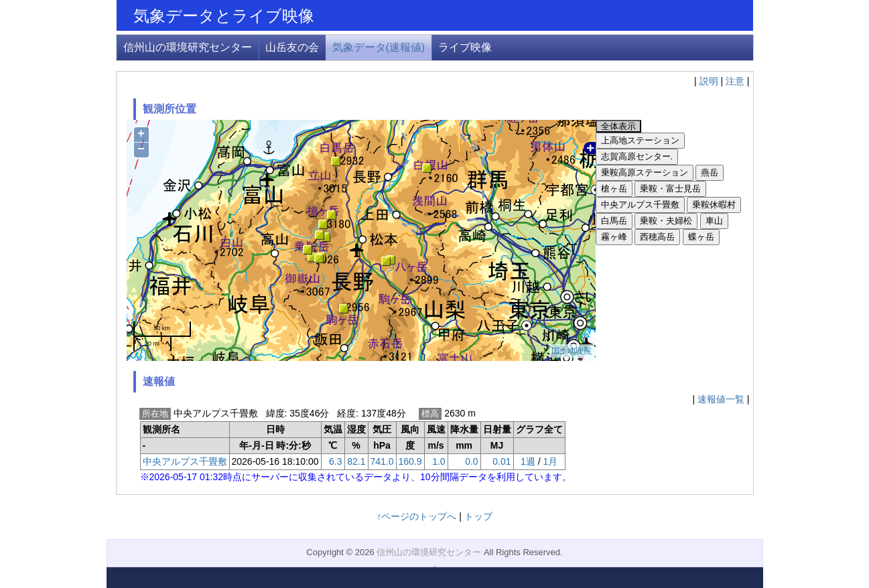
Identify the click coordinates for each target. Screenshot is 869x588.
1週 (528, 461)
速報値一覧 (721, 399)
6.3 (335, 461)
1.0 (439, 461)
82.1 (356, 461)
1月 (550, 461)
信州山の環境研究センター (188, 47)
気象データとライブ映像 (224, 16)
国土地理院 (572, 351)
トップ (478, 516)
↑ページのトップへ (416, 516)
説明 (709, 81)
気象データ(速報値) (379, 47)
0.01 (502, 461)
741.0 (382, 461)
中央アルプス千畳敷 (185, 461)
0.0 (471, 461)
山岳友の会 (292, 47)
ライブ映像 (465, 47)
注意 (735, 81)
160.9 (410, 461)
